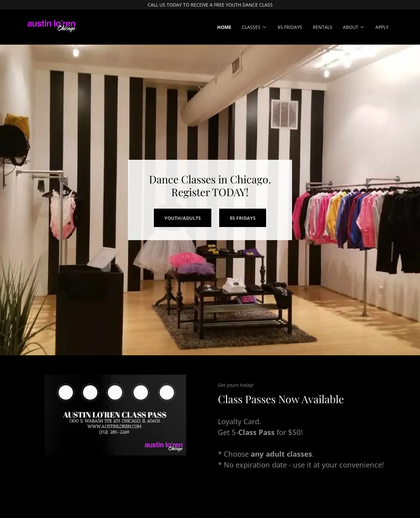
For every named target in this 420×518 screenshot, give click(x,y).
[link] (52, 27)
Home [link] (224, 27)
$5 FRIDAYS (243, 218)
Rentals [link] (323, 27)
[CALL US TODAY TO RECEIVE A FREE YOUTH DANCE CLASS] (210, 5)
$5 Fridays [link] (290, 27)
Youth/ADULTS (183, 218)
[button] (254, 27)
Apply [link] (382, 27)
